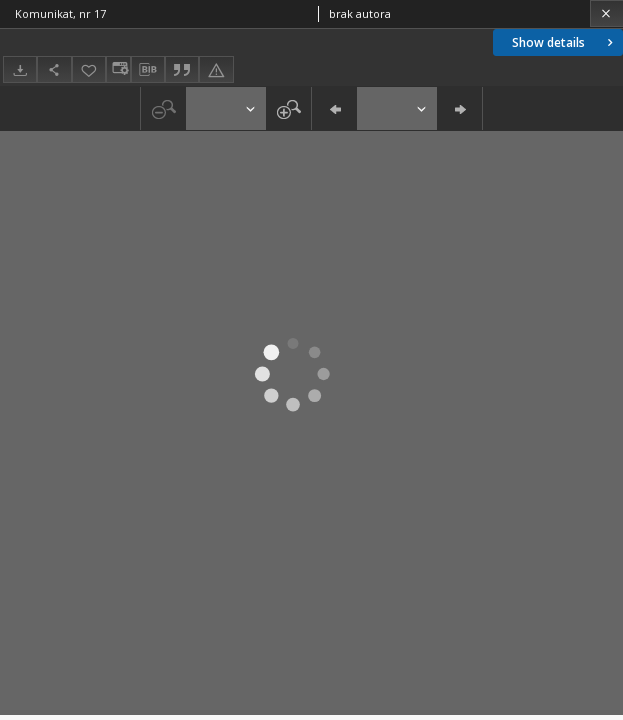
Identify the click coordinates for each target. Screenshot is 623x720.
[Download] (20, 69)
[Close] (606, 13)
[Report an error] (216, 69)
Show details (564, 42)
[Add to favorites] (89, 69)
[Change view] (118, 69)
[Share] (54, 69)
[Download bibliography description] (148, 70)
